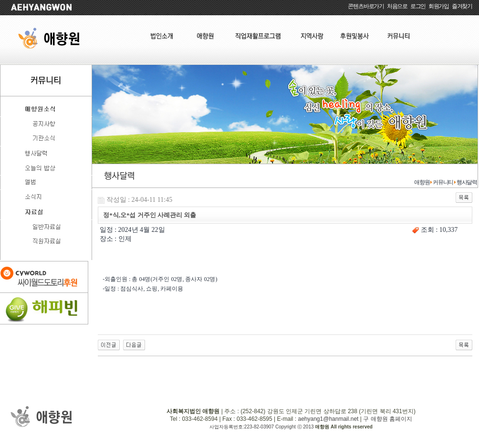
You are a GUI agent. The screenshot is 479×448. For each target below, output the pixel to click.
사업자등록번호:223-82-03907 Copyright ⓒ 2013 (262, 427)
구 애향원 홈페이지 (388, 419)
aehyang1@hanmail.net (328, 419)
